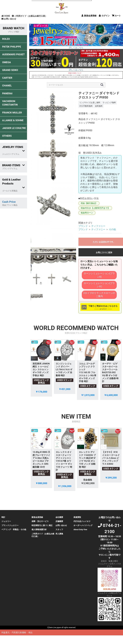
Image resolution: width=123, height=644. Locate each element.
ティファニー (98, 226)
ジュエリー (6, 521)
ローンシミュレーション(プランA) (99, 275)
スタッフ (59, 529)
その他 (112, 229)
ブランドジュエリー (10, 525)
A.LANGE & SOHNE (13, 120)
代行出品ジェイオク (82, 521)
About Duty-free (80, 529)
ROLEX (6, 39)
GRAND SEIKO (10, 70)
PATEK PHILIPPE (12, 47)
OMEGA (7, 62)
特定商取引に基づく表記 (42, 525)
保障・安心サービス (40, 521)
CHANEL (7, 86)
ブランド (83, 226)
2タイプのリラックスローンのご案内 (99, 295)
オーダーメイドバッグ (83, 525)
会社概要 (59, 517)
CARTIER (7, 78)
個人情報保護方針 (39, 529)
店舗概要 (59, 521)
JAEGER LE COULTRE (14, 128)
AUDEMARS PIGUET (13, 54)
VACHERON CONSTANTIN (10, 103)
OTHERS (7, 136)
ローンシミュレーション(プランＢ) (99, 285)
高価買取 (77, 517)
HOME (6, 16)
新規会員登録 (37, 517)
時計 (3, 517)
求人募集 (59, 534)
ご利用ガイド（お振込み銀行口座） (29, 16)
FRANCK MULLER (12, 113)
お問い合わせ (9, 19)
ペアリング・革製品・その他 (14, 529)
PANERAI (7, 93)
